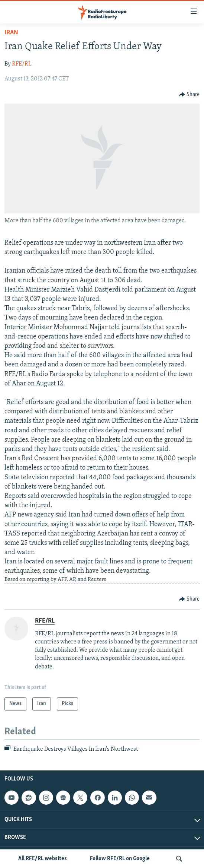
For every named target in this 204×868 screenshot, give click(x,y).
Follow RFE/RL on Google (120, 859)
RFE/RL (22, 64)
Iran (11, 33)
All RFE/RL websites (43, 859)
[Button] (190, 95)
